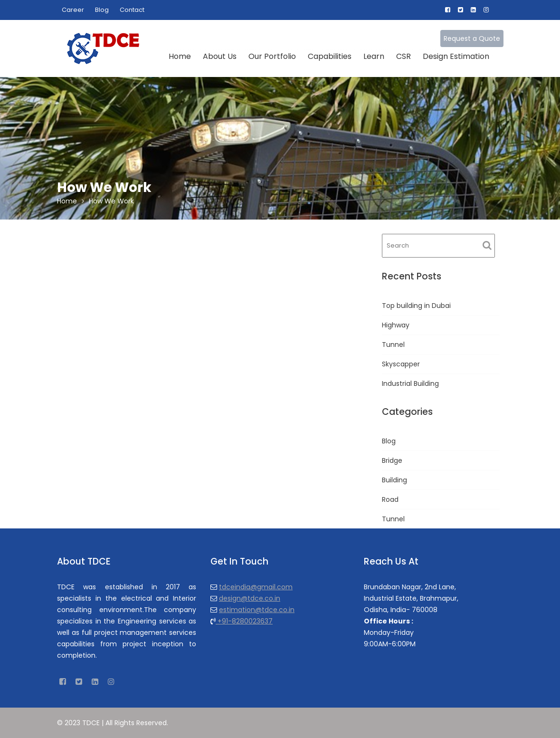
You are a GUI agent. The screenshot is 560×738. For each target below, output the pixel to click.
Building (394, 480)
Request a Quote (472, 38)
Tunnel (393, 345)
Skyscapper (401, 364)
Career (73, 10)
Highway (396, 325)
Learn (374, 56)
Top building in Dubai (416, 306)
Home (180, 56)
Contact (132, 10)
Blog (102, 10)
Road (390, 499)
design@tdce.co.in (250, 598)
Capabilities (330, 56)
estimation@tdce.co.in (257, 609)
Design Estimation (456, 56)
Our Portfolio (272, 56)
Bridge (392, 460)
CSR (403, 56)
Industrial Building (410, 383)
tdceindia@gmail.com (256, 587)
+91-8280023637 (245, 621)
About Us (220, 56)
